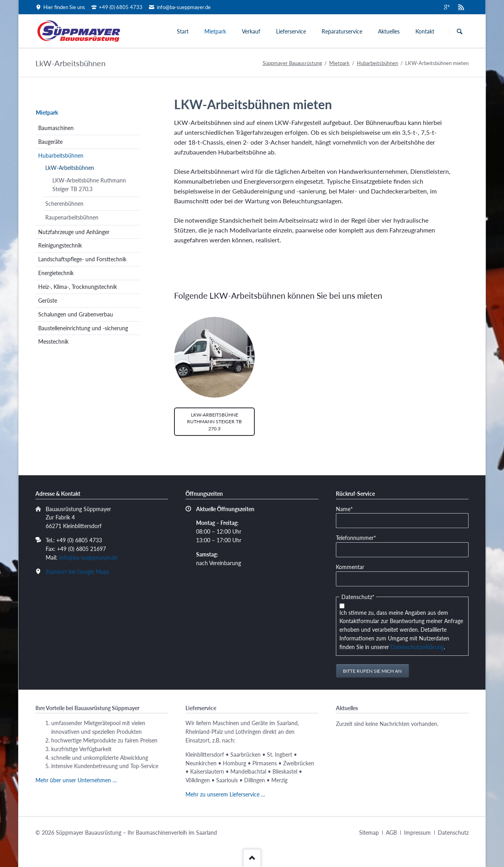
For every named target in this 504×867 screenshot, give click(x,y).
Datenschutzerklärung (417, 647)
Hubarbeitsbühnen (377, 63)
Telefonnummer (356, 537)
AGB (391, 833)
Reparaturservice (342, 31)
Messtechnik (53, 341)
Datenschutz (453, 833)
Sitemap (369, 833)
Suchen (460, 32)
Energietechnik (56, 273)
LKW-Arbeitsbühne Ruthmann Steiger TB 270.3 (214, 422)
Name (348, 509)
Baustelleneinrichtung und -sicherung (83, 328)
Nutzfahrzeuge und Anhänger (74, 232)
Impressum (417, 833)
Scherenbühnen (64, 204)
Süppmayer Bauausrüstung (292, 63)
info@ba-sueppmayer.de (88, 557)
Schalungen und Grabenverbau (76, 314)
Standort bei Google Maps (77, 572)
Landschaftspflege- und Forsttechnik (82, 259)
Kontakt (425, 31)
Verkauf (251, 31)
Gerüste (48, 300)
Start (183, 31)
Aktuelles (389, 31)
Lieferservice (291, 31)
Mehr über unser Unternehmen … (76, 780)
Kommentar (350, 567)
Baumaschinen (56, 128)
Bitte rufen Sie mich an (372, 671)
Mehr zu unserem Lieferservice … (225, 794)
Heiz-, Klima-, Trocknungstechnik (78, 287)
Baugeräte (50, 142)
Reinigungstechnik (60, 245)
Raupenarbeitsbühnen (72, 217)
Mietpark (215, 31)
